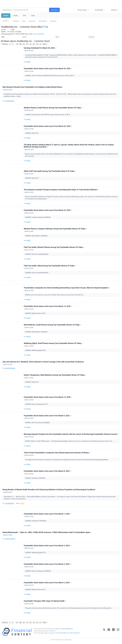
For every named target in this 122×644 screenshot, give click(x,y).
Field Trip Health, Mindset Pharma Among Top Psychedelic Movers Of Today (54, 247)
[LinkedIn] (113, 632)
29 (34, 44)
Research (91, 37)
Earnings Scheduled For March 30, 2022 (40, 48)
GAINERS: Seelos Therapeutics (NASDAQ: (38, 572)
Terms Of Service (75, 633)
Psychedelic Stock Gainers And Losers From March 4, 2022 (48, 546)
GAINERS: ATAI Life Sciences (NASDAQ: (38, 423)
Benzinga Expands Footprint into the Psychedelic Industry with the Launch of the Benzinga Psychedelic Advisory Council (71, 434)
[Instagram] (118, 632)
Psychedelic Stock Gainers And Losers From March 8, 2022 (48, 471)
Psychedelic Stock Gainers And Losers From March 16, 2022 (48, 306)
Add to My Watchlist (38, 34)
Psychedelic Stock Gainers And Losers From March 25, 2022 (48, 126)
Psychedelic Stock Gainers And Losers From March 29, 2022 (48, 69)
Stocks (16, 16)
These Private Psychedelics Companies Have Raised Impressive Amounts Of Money (57, 453)
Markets (6, 16)
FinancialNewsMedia (9, 101)
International (43, 21)
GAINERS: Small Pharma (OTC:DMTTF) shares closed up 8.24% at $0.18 (48, 115)
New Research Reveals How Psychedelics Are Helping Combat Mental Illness (32, 87)
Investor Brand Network (10, 369)
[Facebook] (109, 632)
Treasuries (53, 21)
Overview (16, 21)
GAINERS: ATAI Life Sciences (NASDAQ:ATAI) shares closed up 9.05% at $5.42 (50, 76)
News (24, 21)
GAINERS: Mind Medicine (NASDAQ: (37, 236)
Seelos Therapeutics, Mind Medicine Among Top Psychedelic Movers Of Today (55, 375)
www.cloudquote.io (67, 629)
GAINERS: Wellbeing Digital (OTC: (36, 351)
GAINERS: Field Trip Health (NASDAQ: (37, 254)
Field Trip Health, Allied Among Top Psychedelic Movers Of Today (50, 266)
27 (27, 44)
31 (40, 44)
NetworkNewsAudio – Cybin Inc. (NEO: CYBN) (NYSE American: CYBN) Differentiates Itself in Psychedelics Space (46, 533)
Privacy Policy (62, 633)
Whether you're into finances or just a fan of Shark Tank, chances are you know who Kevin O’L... (55, 295)
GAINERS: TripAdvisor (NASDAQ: (35, 479)
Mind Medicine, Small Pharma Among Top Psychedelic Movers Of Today (52, 325)
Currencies (32, 21)
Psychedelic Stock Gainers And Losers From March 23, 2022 (48, 210)
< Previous (5, 44)
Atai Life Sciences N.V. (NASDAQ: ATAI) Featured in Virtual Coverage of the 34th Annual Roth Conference (43, 362)
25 (20, 44)
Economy (22, 504)
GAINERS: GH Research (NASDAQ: (36, 521)
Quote (24, 37)
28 (30, 44)
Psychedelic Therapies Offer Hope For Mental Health (45, 602)
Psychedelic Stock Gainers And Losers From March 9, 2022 (48, 416)
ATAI (45, 27)
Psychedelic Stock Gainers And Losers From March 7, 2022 (48, 514)
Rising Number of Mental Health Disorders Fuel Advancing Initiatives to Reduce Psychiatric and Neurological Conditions (49, 490)
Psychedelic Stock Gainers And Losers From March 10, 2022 (48, 397)
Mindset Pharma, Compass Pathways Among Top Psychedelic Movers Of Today (55, 229)
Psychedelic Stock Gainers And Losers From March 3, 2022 (48, 564)
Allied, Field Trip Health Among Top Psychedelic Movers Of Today (50, 171)
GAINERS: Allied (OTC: (32, 133)
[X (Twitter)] (104, 632)
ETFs (24, 16)
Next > (45, 44)
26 (24, 44)
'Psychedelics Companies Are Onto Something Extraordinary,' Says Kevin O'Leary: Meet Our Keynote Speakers (67, 288)
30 (37, 44)
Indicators (114, 10)
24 (17, 44)
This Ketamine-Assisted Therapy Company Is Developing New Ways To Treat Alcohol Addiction (61, 190)
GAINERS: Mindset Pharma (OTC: (36, 314)
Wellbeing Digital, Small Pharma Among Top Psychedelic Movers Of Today (53, 344)
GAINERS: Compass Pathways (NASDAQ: (38, 217)
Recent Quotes (82, 10)
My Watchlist (99, 10)
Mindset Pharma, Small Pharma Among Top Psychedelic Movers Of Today (53, 108)
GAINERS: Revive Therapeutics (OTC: (37, 405)
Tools (33, 16)
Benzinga (28, 62)
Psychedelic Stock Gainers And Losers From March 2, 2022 (48, 583)
